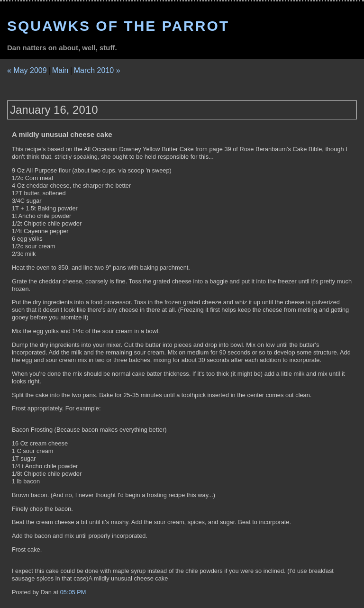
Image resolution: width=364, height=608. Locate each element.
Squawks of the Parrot (118, 26)
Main (60, 70)
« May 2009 (27, 70)
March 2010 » (97, 70)
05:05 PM (73, 592)
